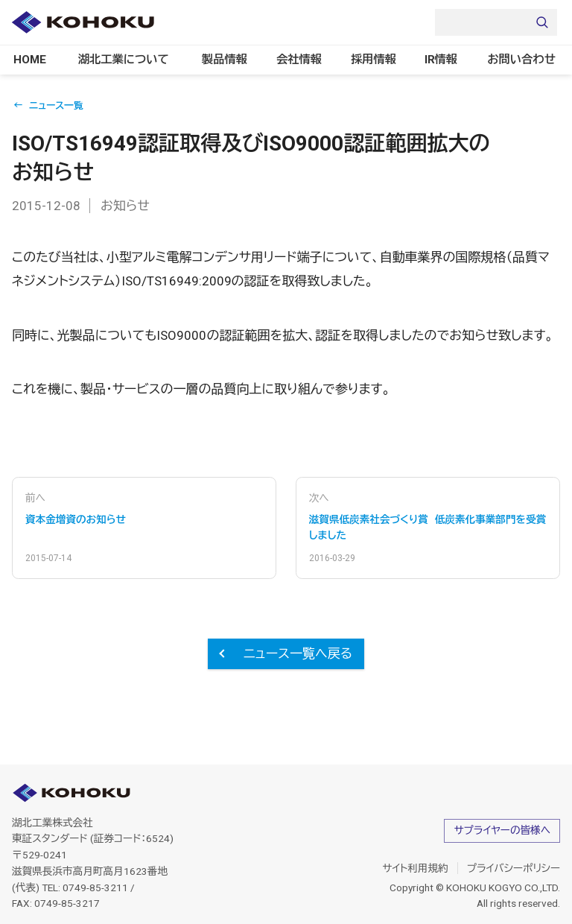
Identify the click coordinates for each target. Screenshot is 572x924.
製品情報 (220, 60)
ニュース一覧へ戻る (298, 654)
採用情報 (374, 60)
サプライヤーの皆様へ (502, 830)
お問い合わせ (529, 60)
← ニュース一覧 (48, 106)
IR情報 (449, 60)
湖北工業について (127, 60)
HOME (36, 60)
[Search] (496, 22)
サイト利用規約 (415, 868)
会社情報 (298, 60)
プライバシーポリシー (514, 868)
